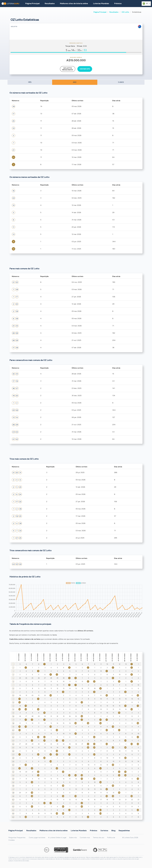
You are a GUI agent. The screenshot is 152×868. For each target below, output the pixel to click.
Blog (113, 831)
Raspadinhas (124, 831)
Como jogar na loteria (37, 838)
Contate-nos (85, 838)
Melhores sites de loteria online (74, 3)
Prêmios (118, 3)
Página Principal (100, 12)
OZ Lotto (125, 12)
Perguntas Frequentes (17, 838)
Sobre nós (73, 838)
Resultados (114, 12)
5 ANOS (121, 82)
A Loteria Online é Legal (57, 838)
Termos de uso (99, 838)
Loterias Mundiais (101, 3)
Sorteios (104, 831)
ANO (75, 82)
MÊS (30, 82)
